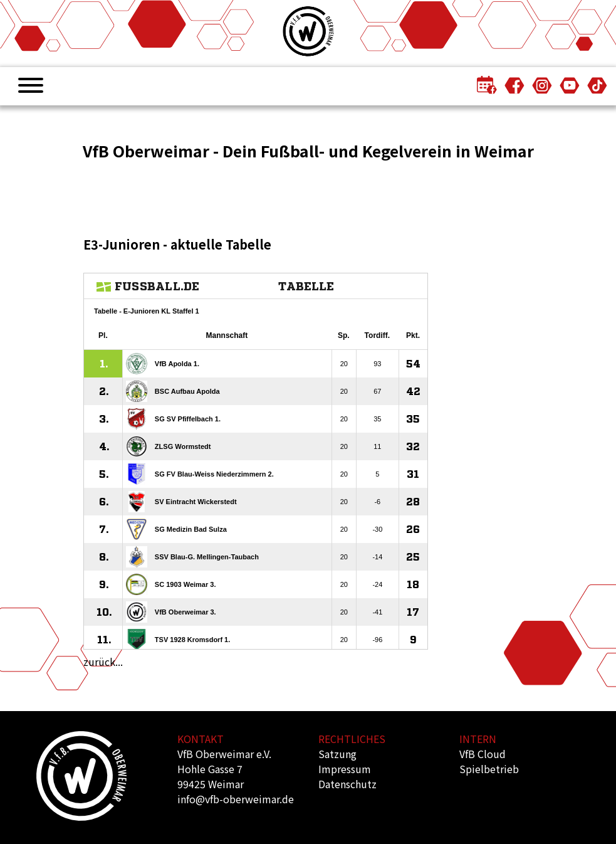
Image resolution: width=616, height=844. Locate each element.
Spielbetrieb (489, 769)
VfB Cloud (483, 754)
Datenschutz (347, 784)
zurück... (103, 662)
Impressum (345, 769)
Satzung (337, 754)
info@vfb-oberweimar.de (236, 799)
